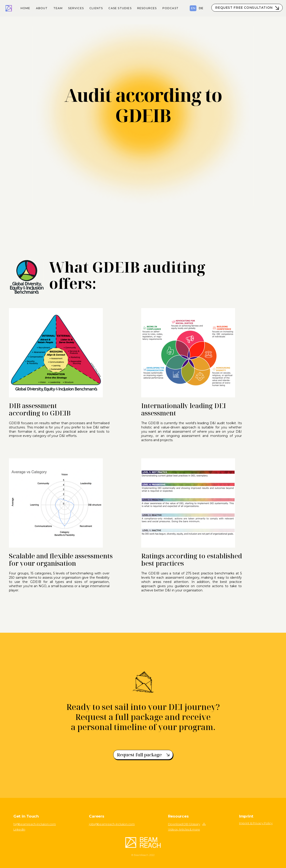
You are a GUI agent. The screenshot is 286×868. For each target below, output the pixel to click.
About (42, 8)
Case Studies (120, 8)
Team (58, 8)
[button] (76, 7)
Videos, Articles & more (184, 829)
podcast (170, 8)
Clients (96, 8)
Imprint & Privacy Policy (256, 823)
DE (201, 8)
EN (193, 8)
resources (147, 8)
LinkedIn (19, 829)
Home (25, 8)
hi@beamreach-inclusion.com (35, 824)
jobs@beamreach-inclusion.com (112, 824)
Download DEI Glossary (184, 824)
